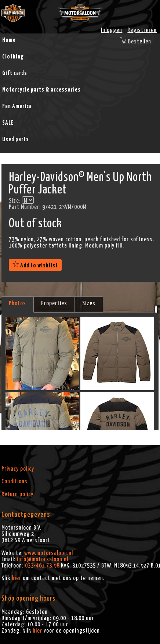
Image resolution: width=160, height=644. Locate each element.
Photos (17, 303)
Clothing (13, 57)
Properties (54, 303)
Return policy (17, 494)
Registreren (142, 30)
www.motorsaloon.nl (49, 553)
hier (17, 578)
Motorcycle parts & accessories (41, 90)
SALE (8, 123)
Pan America (17, 106)
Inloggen (112, 30)
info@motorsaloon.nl (43, 559)
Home (9, 40)
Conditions (14, 481)
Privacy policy (18, 469)
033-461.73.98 (42, 566)
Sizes (89, 303)
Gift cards (15, 73)
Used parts (16, 139)
